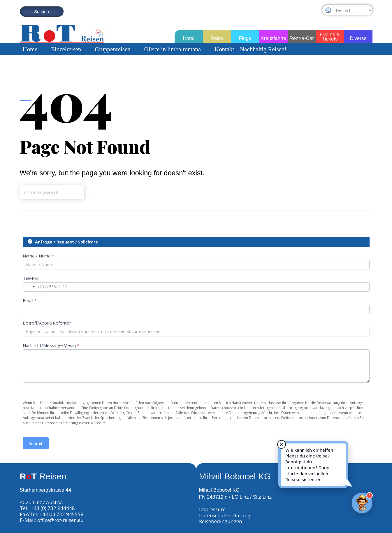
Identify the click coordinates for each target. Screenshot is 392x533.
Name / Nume (38, 256)
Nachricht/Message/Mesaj (51, 345)
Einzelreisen (70, 49)
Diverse (358, 38)
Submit (36, 443)
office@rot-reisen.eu (60, 520)
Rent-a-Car (302, 38)
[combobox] (30, 287)
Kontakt (224, 49)
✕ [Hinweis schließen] (282, 444)
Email (30, 300)
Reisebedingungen (220, 521)
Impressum (212, 509)
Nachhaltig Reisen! (263, 49)
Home (34, 49)
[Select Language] (353, 10)
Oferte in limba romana (177, 49)
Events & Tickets (330, 36)
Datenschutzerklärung (225, 515)
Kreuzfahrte (273, 38)
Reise (217, 38)
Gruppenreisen (116, 49)
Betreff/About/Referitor (47, 323)
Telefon (30, 278)
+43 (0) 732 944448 (53, 508)
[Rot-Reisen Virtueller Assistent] (362, 503)
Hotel (189, 38)
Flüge (245, 38)
